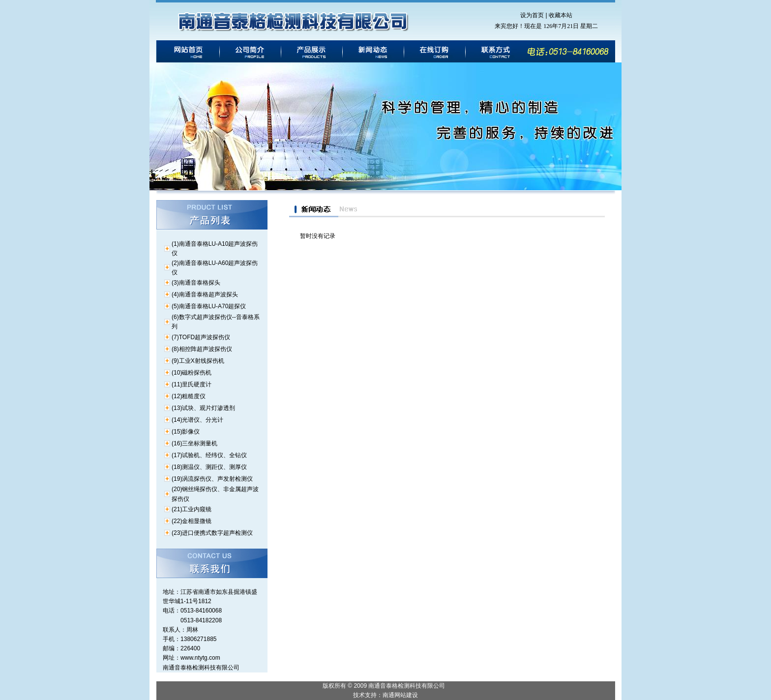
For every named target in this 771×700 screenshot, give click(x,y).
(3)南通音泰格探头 (196, 283)
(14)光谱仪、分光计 (197, 420)
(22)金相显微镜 (192, 521)
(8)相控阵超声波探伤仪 (202, 349)
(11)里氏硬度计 (192, 384)
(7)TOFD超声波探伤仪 (201, 337)
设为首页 (532, 15)
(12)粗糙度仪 (189, 396)
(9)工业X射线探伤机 (198, 361)
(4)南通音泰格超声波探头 (205, 294)
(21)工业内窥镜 (192, 509)
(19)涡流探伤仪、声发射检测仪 (212, 479)
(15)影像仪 (186, 432)
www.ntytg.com (200, 658)
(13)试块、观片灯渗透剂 (203, 408)
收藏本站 (561, 15)
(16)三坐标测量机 (194, 443)
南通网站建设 (400, 695)
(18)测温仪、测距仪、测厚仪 (209, 467)
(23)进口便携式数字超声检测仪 (212, 533)
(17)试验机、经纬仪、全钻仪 (209, 455)
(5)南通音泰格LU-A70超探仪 (209, 306)
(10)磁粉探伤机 (192, 373)
